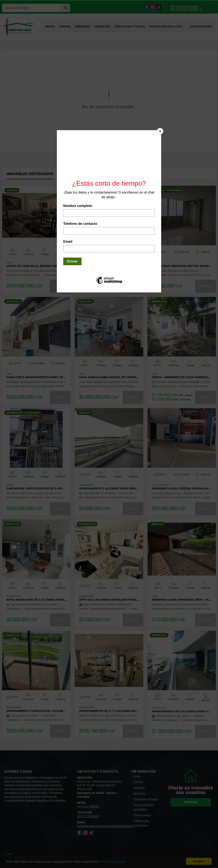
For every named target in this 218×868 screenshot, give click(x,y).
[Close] (160, 131)
